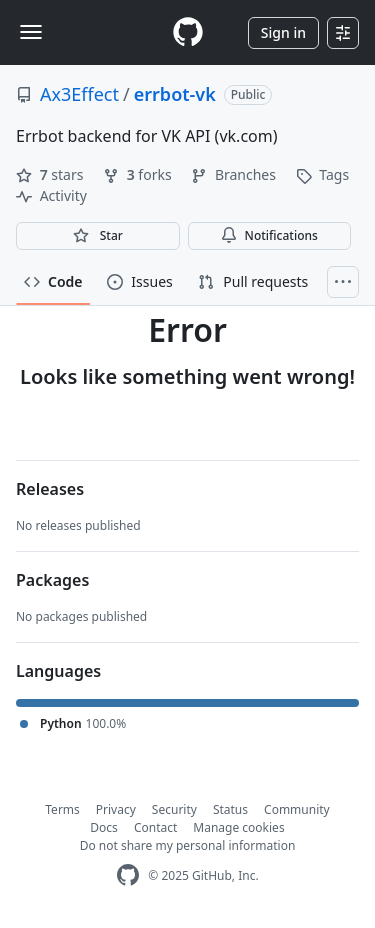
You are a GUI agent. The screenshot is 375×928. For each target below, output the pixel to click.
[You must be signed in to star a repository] (98, 236)
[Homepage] (188, 32)
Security (174, 809)
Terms (62, 809)
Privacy (116, 809)
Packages (52, 580)
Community (297, 809)
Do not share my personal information (188, 845)
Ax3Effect (79, 94)
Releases (50, 489)
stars (51, 174)
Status (230, 809)
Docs (104, 827)
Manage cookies (238, 827)
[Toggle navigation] (31, 32)
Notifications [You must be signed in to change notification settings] (269, 235)
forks (139, 174)
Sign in (283, 32)
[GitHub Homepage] (128, 875)
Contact (155, 827)
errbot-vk (175, 94)
